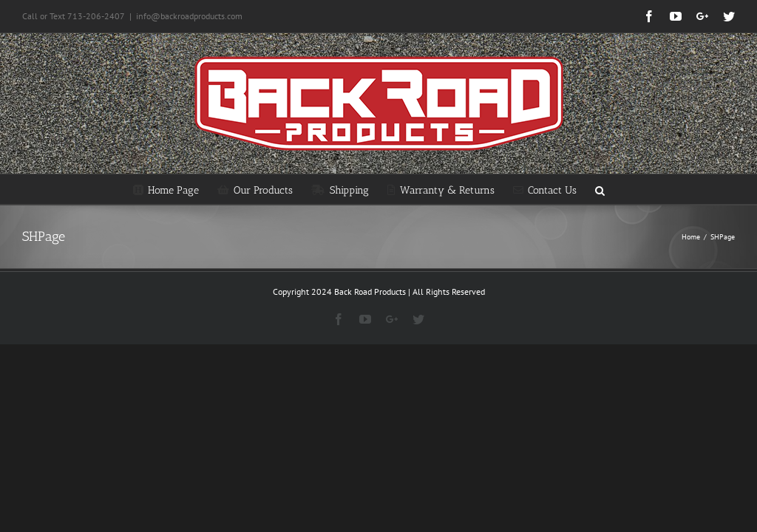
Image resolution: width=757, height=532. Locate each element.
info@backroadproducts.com (189, 16)
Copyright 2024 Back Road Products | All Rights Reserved (379, 291)
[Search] (600, 189)
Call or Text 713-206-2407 (74, 16)
